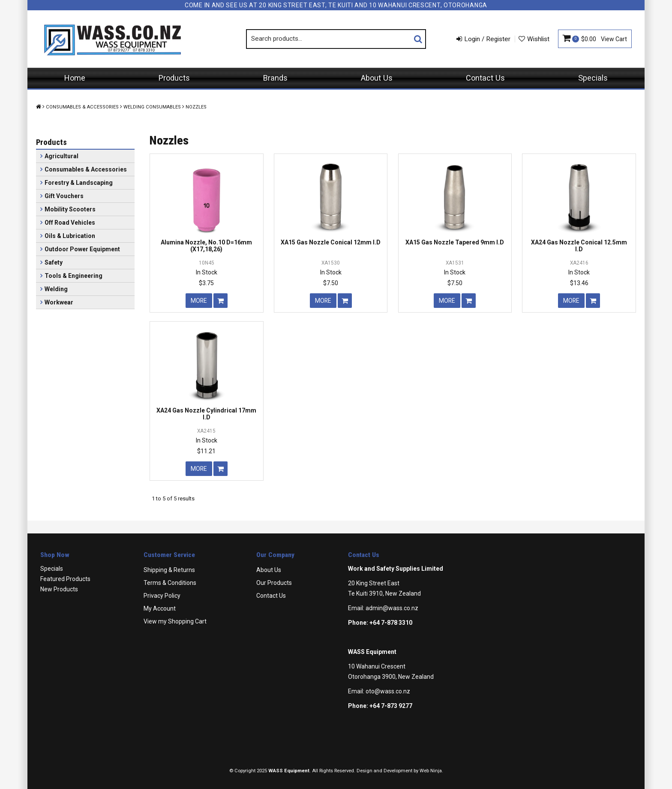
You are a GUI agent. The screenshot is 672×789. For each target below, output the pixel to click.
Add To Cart (220, 301)
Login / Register (487, 39)
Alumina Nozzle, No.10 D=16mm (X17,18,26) (206, 245)
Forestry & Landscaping (79, 183)
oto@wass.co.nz (388, 691)
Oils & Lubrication (70, 236)
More (199, 301)
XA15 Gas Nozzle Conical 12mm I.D (331, 242)
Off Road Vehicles (70, 223)
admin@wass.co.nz (392, 608)
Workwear (59, 302)
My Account (160, 608)
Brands (275, 78)
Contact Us (485, 78)
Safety (54, 262)
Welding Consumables (152, 107)
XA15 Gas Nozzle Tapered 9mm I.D (455, 242)
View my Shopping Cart (175, 621)
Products (174, 78)
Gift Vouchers (64, 196)
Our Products (274, 583)
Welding (56, 289)
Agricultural (61, 156)
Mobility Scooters (70, 209)
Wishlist (538, 39)
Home (75, 78)
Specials (593, 78)
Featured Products (65, 579)
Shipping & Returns (169, 570)
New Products (59, 589)
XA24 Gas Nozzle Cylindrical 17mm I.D (206, 414)
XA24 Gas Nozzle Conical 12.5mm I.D (579, 245)
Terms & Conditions (170, 583)
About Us (377, 78)
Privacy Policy (162, 596)
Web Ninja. (431, 771)
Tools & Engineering (73, 276)
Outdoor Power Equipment (82, 249)
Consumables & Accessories (82, 107)
